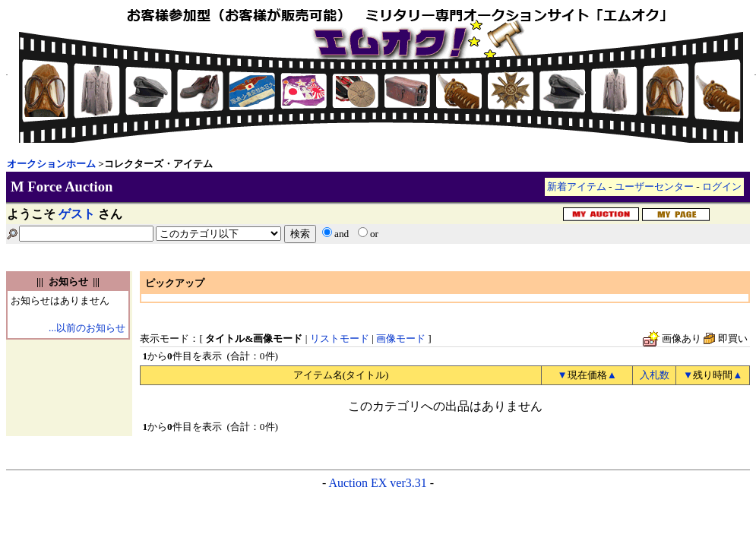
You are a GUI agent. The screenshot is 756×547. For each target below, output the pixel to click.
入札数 (655, 375)
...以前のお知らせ (87, 328)
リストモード (340, 338)
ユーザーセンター (654, 187)
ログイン (722, 187)
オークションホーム (51, 164)
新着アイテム (577, 187)
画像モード (401, 338)
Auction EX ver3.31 (377, 483)
